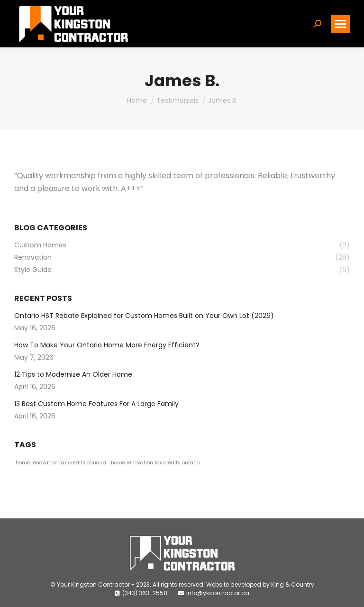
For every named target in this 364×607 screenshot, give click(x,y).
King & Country (293, 584)
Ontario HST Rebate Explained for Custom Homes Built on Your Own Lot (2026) (145, 316)
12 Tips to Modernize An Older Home (74, 374)
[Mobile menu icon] (340, 24)
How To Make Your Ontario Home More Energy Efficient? (107, 345)
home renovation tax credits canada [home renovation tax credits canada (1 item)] (61, 463)
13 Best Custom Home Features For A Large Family (96, 404)
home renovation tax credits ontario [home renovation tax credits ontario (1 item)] (155, 463)
